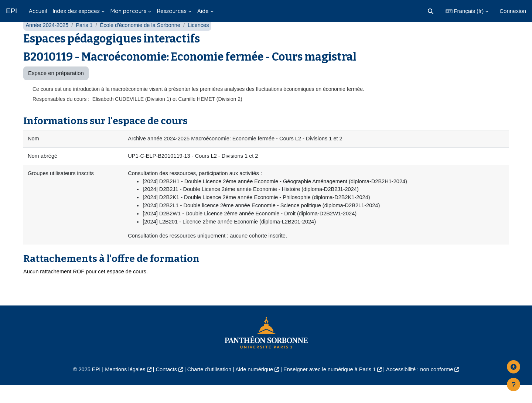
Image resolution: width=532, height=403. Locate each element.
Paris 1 (86, 40)
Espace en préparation (56, 88)
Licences (203, 40)
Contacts (163, 387)
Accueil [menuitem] (38, 11)
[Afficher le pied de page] (514, 385)
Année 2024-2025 (47, 40)
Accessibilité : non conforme (425, 387)
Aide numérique (254, 387)
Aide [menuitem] (203, 11)
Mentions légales (121, 387)
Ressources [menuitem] (172, 11)
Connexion (513, 11)
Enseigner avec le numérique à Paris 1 (332, 387)
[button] (431, 11)
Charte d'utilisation (207, 387)
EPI (11, 11)
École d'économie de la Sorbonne (143, 40)
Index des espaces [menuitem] (76, 11)
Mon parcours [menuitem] (128, 11)
